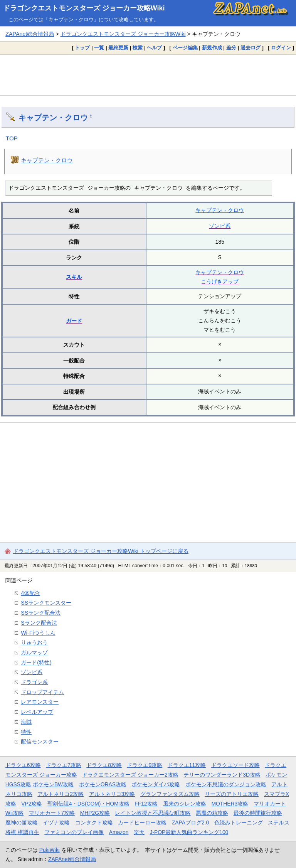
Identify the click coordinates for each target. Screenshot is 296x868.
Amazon (119, 832)
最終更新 (118, 48)
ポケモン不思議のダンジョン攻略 (226, 784)
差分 (231, 48)
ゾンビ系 (220, 226)
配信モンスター (40, 742)
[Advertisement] (148, 75)
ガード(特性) (36, 662)
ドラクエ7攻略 (64, 765)
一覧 (99, 48)
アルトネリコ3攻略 (112, 794)
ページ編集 (185, 48)
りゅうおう (34, 642)
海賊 (26, 722)
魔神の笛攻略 (22, 822)
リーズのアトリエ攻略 (232, 794)
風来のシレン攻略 (185, 804)
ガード (74, 321)
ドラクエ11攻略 (187, 765)
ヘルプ (154, 48)
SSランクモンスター (46, 603)
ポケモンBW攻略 (53, 784)
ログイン (281, 48)
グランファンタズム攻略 (170, 794)
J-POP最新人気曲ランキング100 (189, 832)
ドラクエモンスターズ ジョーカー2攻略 (130, 775)
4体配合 (30, 593)
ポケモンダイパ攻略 (156, 784)
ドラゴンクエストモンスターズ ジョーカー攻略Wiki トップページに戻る (101, 551)
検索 (138, 48)
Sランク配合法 (39, 623)
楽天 (139, 832)
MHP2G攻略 (95, 813)
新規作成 (212, 48)
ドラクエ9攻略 (145, 765)
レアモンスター (40, 702)
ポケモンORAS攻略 (103, 784)
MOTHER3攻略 (230, 804)
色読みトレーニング (239, 822)
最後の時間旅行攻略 (258, 813)
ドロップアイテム (42, 692)
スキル (74, 277)
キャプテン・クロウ (53, 118)
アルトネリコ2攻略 (61, 794)
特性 (26, 732)
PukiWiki (50, 850)
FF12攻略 (146, 804)
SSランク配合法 (41, 613)
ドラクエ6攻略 (23, 765)
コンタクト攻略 (94, 822)
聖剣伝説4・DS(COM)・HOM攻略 (88, 804)
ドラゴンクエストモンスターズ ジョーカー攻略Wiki (84, 8)
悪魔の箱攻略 (212, 813)
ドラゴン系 (34, 682)
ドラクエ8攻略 (104, 765)
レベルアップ (37, 712)
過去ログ (251, 48)
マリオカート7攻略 (52, 813)
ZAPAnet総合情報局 (30, 34)
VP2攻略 (32, 804)
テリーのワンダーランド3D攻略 (222, 775)
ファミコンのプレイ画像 (74, 832)
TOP (12, 138)
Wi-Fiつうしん (38, 633)
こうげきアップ (220, 281)
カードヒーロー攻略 (142, 822)
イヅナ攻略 (56, 822)
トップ (82, 48)
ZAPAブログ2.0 (190, 822)
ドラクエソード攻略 (235, 765)
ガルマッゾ (34, 652)
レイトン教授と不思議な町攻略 (153, 813)
